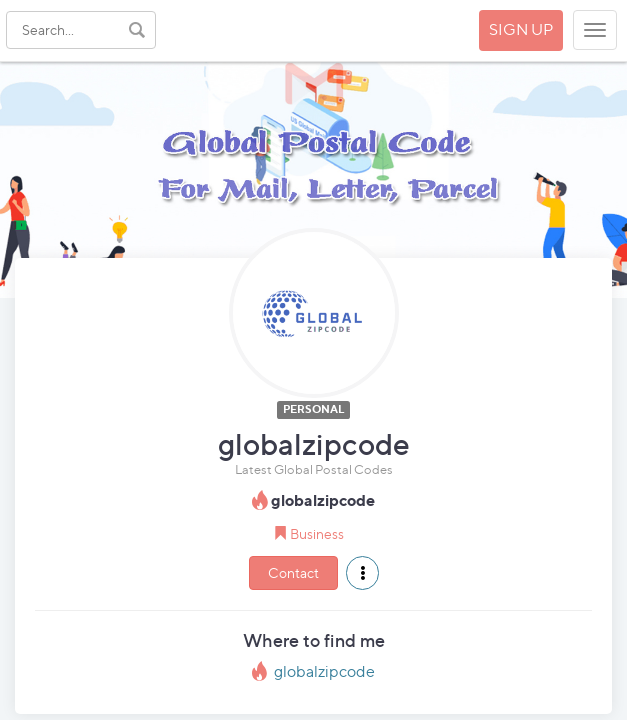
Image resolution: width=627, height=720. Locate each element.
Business (317, 533)
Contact (293, 572)
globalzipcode (324, 671)
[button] (362, 573)
